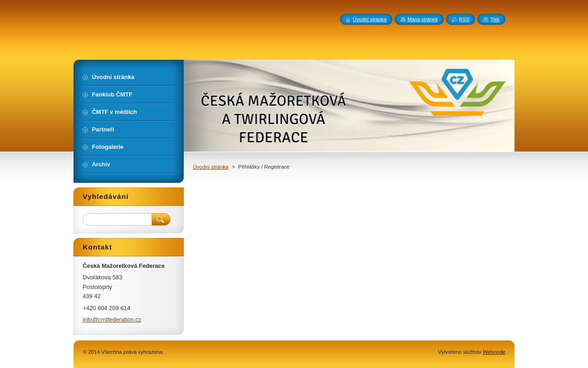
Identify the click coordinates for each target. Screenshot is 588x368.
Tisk (495, 19)
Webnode (494, 352)
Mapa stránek (423, 19)
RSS (464, 19)
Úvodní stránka (211, 167)
